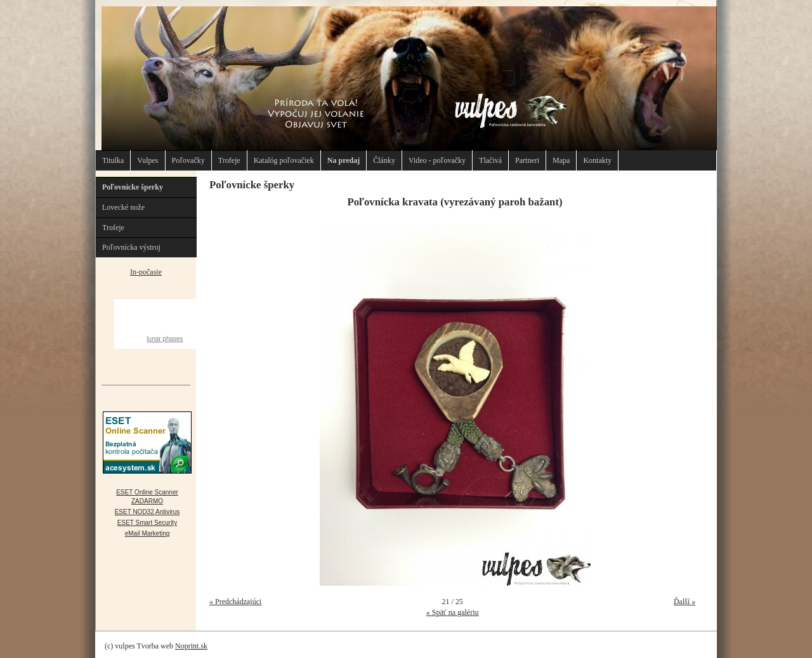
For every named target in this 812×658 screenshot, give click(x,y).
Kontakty (597, 160)
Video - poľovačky (437, 160)
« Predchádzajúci (235, 602)
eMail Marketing (147, 533)
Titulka (113, 160)
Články (384, 160)
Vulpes (147, 160)
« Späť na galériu (453, 612)
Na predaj (344, 160)
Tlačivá (490, 160)
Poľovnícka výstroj (131, 247)
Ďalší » (684, 602)
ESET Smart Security (147, 523)
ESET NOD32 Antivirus (147, 512)
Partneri (527, 160)
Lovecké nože (123, 207)
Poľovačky (188, 160)
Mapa (561, 160)
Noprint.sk (191, 646)
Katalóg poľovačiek (284, 160)
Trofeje (229, 160)
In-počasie (146, 272)
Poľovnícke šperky (133, 187)
